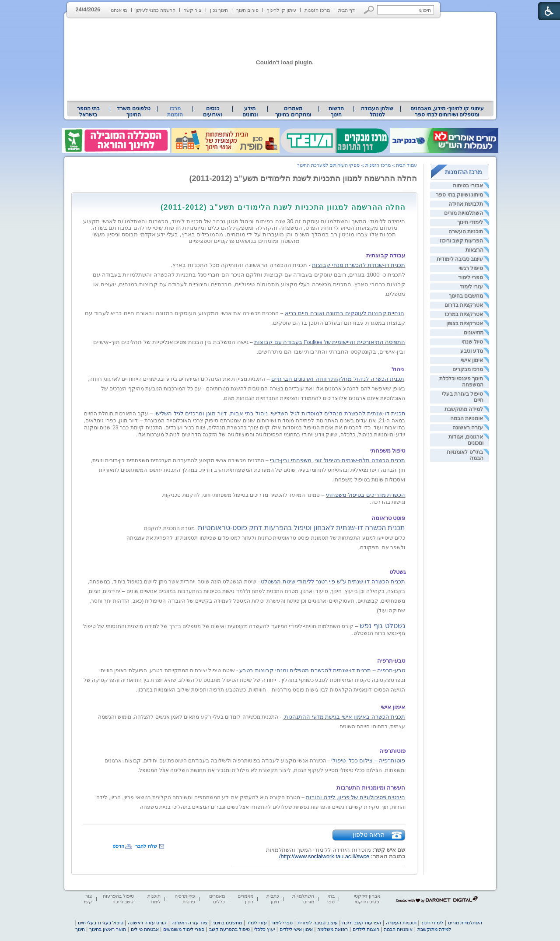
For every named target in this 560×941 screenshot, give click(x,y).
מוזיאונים (474, 333)
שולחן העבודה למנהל (377, 112)
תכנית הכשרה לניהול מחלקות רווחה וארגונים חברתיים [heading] (338, 379)
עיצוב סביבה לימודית (460, 259)
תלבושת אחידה (466, 204)
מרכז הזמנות (317, 10)
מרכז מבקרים (468, 369)
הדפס (118, 846)
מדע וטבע (472, 351)
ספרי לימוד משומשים (184, 929)
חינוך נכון (219, 10)
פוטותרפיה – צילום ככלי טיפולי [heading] (368, 760)
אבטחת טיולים (145, 929)
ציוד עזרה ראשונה (190, 923)
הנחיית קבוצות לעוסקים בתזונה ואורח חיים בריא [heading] (345, 313)
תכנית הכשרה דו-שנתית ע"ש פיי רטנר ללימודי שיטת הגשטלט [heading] (333, 581)
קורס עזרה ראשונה (147, 923)
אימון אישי (472, 360)
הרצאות (474, 250)
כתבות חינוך (273, 899)
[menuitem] (447, 112)
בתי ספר (330, 899)
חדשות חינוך (336, 112)
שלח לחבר (146, 846)
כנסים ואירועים (212, 112)
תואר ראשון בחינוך (108, 929)
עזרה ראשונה (468, 428)
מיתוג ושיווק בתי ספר (459, 195)
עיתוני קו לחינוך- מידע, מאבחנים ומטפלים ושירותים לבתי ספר (447, 112)
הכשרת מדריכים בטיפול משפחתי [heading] (366, 495)
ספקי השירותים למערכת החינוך (328, 165)
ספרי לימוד (471, 277)
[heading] (405, 200)
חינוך (80, 929)
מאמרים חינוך (245, 899)
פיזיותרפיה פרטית (185, 899)
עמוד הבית (406, 165)
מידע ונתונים (250, 112)
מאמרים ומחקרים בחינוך (293, 112)
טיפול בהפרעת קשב (229, 929)
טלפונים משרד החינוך (133, 112)
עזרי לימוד (471, 287)
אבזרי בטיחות (468, 186)
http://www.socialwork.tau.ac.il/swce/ (324, 856)
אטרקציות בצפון (465, 323)
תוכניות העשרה (466, 232)
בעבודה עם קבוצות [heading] (278, 342)
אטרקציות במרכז (464, 314)
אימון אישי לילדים (296, 929)
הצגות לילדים (366, 929)
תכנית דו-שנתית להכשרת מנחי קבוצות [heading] (359, 265)
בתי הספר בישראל (88, 112)
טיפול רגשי (471, 268)
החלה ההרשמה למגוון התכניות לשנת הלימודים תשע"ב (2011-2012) (303, 179)
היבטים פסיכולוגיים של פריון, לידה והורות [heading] (355, 797)
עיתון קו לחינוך (282, 10)
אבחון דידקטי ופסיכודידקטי (367, 899)
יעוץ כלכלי (264, 929)
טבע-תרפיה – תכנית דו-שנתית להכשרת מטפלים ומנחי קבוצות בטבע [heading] (322, 670)
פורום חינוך (247, 10)
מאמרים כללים (217, 899)
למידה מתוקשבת (464, 409)
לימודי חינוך (470, 222)
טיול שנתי (472, 342)
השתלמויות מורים (464, 213)
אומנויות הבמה (467, 418)
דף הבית (346, 10)
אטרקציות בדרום (464, 305)
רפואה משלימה (332, 929)
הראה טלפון (369, 835)
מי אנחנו (119, 10)
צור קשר (193, 10)
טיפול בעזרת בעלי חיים (100, 923)
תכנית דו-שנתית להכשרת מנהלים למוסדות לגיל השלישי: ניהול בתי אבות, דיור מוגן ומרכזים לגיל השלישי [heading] (280, 413)
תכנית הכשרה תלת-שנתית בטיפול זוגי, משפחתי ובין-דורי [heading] (338, 460)
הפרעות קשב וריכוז (462, 241)
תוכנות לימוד (154, 899)
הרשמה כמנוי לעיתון (156, 10)
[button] (369, 10)
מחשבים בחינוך (466, 296)
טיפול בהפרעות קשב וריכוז (118, 899)
